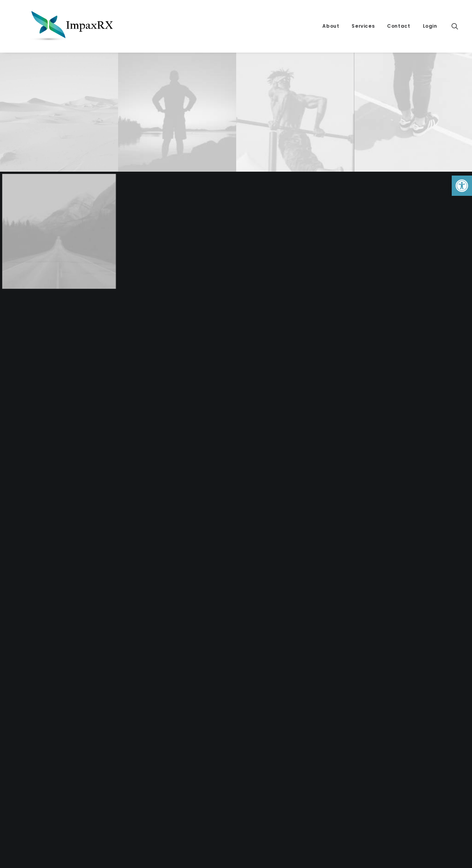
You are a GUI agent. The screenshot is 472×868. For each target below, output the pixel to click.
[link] (462, 186)
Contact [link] (399, 26)
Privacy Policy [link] (264, 708)
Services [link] (363, 26)
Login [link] (430, 26)
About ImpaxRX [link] (266, 718)
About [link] (331, 26)
